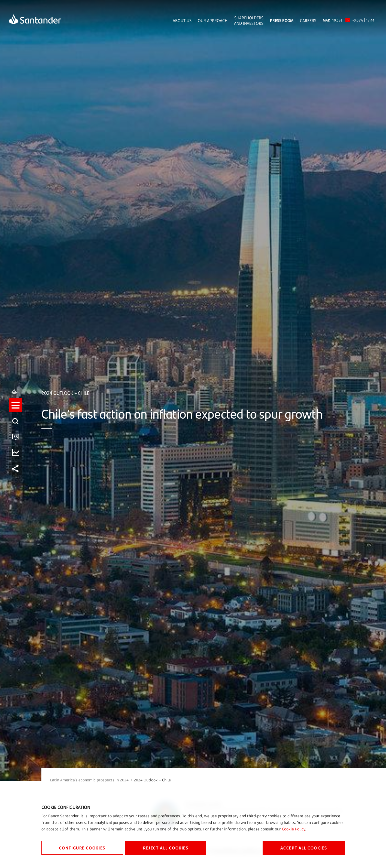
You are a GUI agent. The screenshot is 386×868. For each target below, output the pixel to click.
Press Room (282, 20)
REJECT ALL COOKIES (166, 848)
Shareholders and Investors (249, 20)
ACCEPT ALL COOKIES (304, 848)
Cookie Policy (294, 829)
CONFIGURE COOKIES (82, 848)
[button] (16, 410)
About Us (182, 20)
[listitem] (16, 410)
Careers (308, 20)
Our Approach (213, 20)
